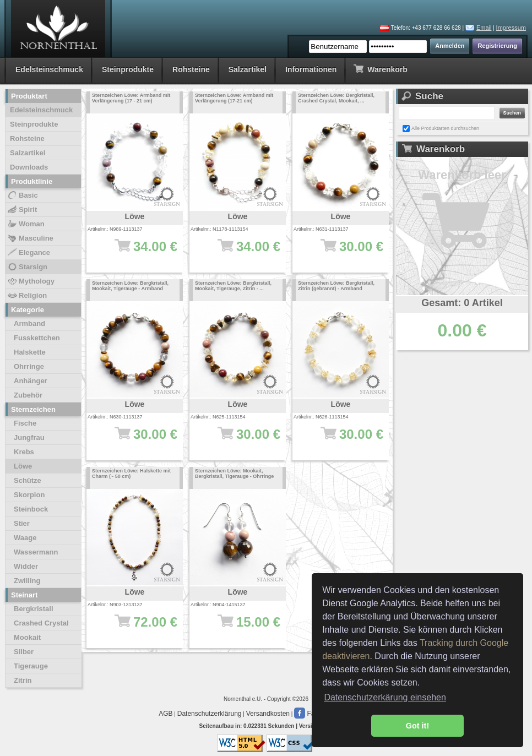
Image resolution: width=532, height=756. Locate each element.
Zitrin (23, 680)
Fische (25, 423)
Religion (27, 296)
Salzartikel (248, 69)
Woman (26, 224)
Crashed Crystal (41, 623)
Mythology (31, 281)
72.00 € (140, 627)
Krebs (24, 452)
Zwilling (27, 581)
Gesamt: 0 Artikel (462, 303)
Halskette (30, 352)
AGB (165, 714)
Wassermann (36, 552)
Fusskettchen (37, 338)
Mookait (27, 637)
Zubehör (28, 395)
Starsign (27, 267)
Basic (22, 195)
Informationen (311, 69)
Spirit (22, 210)
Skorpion (29, 495)
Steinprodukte (128, 69)
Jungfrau (29, 437)
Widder (26, 566)
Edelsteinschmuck (49, 69)
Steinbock (31, 509)
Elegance (28, 253)
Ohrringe (29, 366)
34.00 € (140, 252)
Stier (22, 523)
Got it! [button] (417, 726)
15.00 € (243, 627)
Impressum (511, 28)
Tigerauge (31, 666)
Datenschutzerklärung (210, 714)
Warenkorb (380, 69)
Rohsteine (191, 69)
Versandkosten (268, 714)
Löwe (23, 466)
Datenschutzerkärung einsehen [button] (385, 697)
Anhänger (31, 381)
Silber (24, 652)
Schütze (28, 480)
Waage (25, 538)
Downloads (29, 167)
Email (484, 28)
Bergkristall (34, 609)
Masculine (30, 238)
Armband (29, 323)
